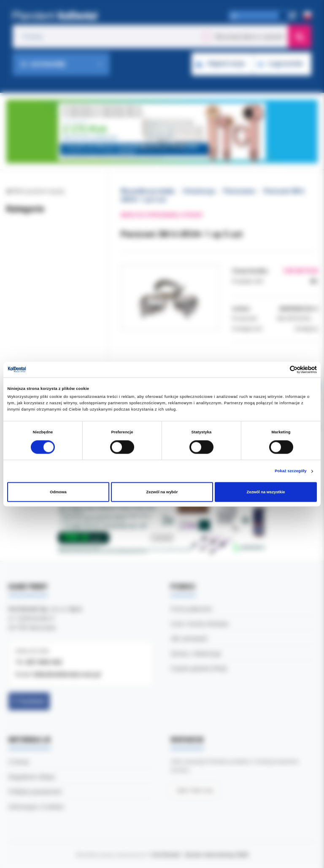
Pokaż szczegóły (290, 471)
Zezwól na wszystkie (266, 492)
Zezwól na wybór (162, 492)
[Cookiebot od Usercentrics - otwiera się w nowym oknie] (280, 369)
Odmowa (58, 492)
